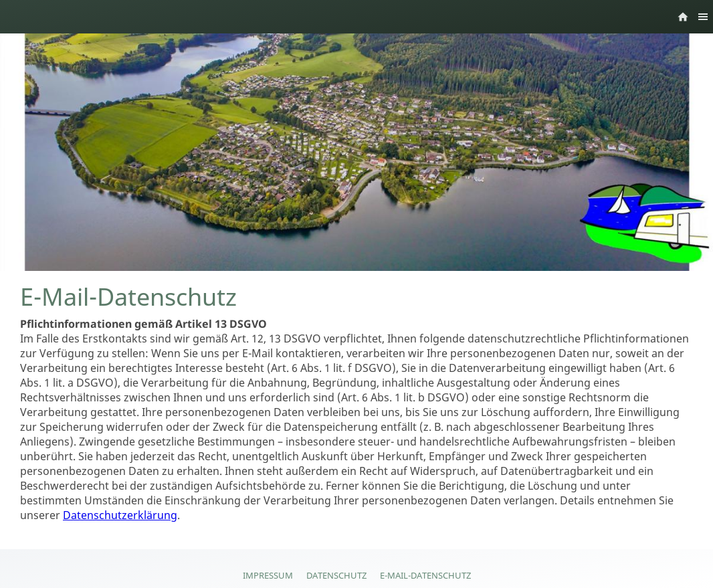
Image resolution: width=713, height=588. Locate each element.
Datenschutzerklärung (120, 515)
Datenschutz (336, 575)
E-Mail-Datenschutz (425, 575)
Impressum (268, 575)
